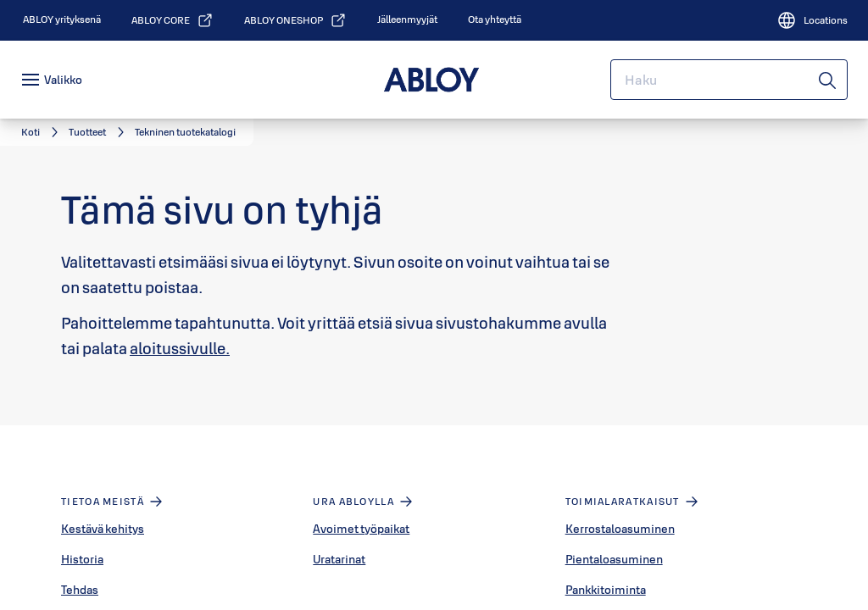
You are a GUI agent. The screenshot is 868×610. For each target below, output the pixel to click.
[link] (62, 19)
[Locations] (812, 20)
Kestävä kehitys (103, 529)
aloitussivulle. (180, 348)
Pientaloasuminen (614, 559)
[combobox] (729, 80)
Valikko (63, 80)
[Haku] (828, 80)
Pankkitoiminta (606, 590)
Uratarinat (339, 559)
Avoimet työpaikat (361, 529)
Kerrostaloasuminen (620, 529)
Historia (82, 559)
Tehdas (80, 590)
